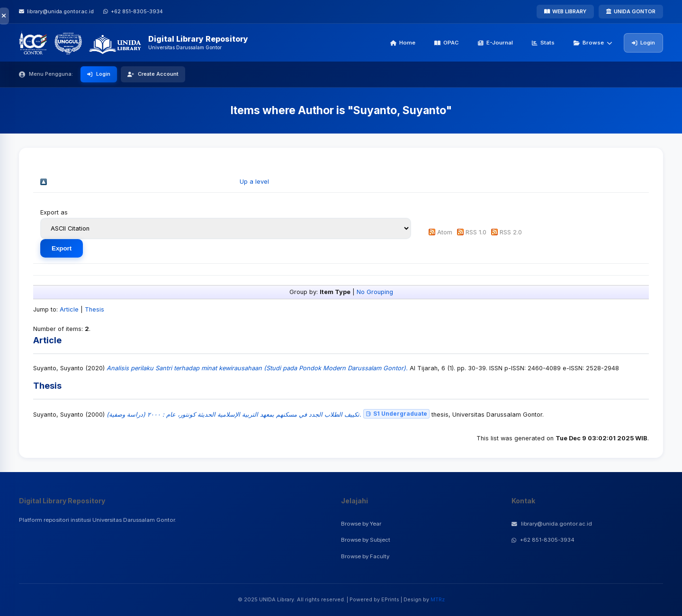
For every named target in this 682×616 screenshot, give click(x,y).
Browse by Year (361, 524)
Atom (445, 232)
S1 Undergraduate (396, 414)
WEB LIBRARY (565, 11)
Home (403, 43)
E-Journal (495, 43)
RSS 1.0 (476, 232)
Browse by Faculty (365, 556)
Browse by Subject (366, 540)
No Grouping (375, 292)
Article (69, 309)
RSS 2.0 (511, 232)
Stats (543, 43)
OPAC (447, 43)
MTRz (438, 599)
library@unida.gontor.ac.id (552, 524)
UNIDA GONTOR (631, 11)
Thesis (94, 309)
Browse (593, 43)
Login (643, 43)
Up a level (254, 182)
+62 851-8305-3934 (543, 540)
